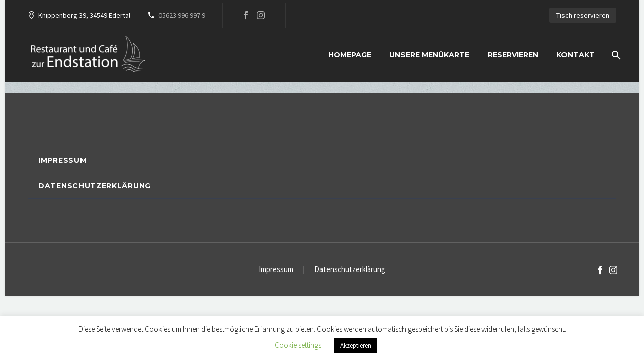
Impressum (62, 160)
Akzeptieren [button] (356, 346)
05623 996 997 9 (182, 15)
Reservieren (513, 55)
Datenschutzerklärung (95, 186)
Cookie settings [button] (298, 345)
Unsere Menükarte (429, 55)
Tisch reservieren (583, 15)
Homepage (350, 55)
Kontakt (576, 55)
